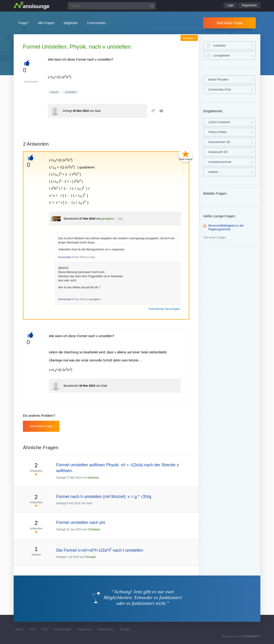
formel (54, 92)
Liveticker (219, 45)
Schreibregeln (63, 629)
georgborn (108, 219)
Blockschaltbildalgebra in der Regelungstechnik (226, 227)
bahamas (93, 478)
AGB (33, 629)
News (19, 629)
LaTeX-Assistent (219, 122)
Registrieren (249, 5)
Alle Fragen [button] (46, 23)
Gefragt (67, 111)
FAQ (45, 629)
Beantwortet (71, 219)
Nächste (189, 38)
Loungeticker (221, 55)
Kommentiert (65, 257)
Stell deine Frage (229, 23)
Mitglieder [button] (71, 23)
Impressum (85, 629)
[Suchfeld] (112, 6)
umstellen (71, 92)
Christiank (94, 529)
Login (230, 5)
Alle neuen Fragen (215, 237)
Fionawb (90, 557)
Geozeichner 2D (219, 142)
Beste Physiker (218, 79)
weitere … (215, 172)
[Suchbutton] (152, 6)
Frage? (23, 23)
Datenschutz (106, 629)
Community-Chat (220, 89)
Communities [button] (97, 23)
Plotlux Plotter (218, 132)
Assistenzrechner (220, 162)
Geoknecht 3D (218, 152)
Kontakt (125, 629)
